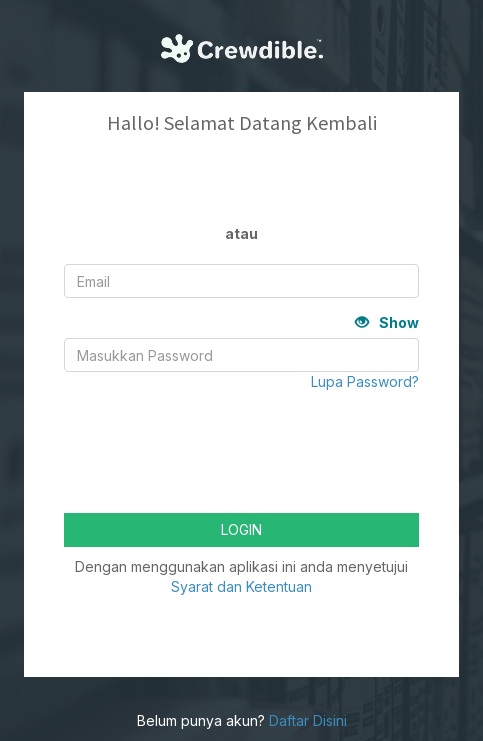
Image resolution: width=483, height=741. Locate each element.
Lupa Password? (365, 381)
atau (241, 233)
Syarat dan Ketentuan (241, 586)
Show (387, 322)
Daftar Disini (308, 720)
